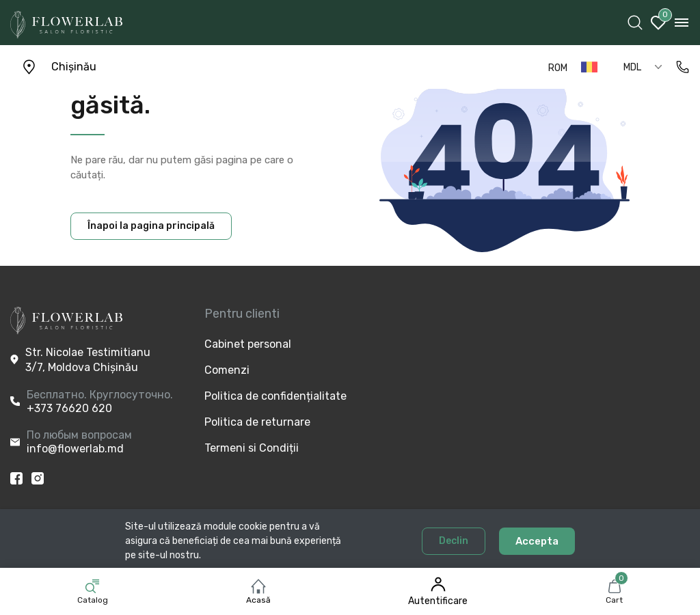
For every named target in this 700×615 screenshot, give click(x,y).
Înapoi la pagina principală (151, 226)
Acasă (258, 600)
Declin (454, 541)
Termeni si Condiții (251, 448)
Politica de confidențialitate (251, 396)
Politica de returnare (251, 422)
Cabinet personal (248, 344)
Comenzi (227, 370)
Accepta (537, 541)
